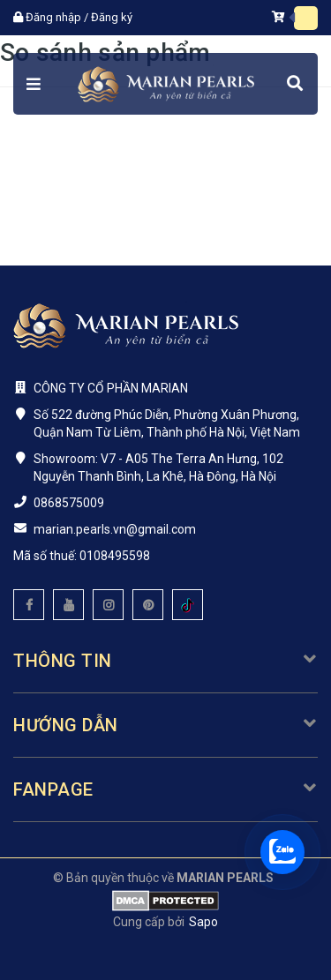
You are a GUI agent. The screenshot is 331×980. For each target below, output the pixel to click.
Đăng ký (112, 17)
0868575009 (69, 503)
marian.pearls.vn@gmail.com (115, 529)
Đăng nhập (53, 17)
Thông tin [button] (165, 661)
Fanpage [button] (165, 789)
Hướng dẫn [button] (165, 725)
